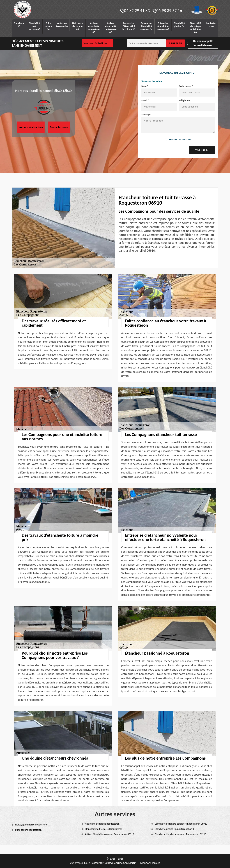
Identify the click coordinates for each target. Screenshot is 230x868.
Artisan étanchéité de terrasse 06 (111, 28)
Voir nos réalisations (95, 43)
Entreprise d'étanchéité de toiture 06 (128, 26)
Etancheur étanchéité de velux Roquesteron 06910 (180, 834)
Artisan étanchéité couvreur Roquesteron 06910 (109, 834)
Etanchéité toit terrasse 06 (34, 26)
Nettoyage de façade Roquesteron (102, 824)
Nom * (145, 86)
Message (146, 115)
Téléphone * (185, 100)
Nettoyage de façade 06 (77, 26)
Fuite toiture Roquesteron (28, 830)
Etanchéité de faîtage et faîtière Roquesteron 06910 (181, 824)
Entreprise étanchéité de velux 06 (163, 26)
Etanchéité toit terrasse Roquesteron (104, 829)
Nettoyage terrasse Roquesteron (32, 825)
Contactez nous (211, 25)
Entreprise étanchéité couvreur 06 (146, 26)
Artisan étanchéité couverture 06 (94, 28)
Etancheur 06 (19, 25)
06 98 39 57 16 (167, 10)
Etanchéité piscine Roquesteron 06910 (174, 829)
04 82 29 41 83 (135, 10)
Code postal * (186, 86)
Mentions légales (150, 863)
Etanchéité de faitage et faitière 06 (195, 28)
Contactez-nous (59, 127)
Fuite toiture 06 (48, 26)
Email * (145, 100)
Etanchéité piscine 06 (179, 25)
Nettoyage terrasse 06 (62, 25)
